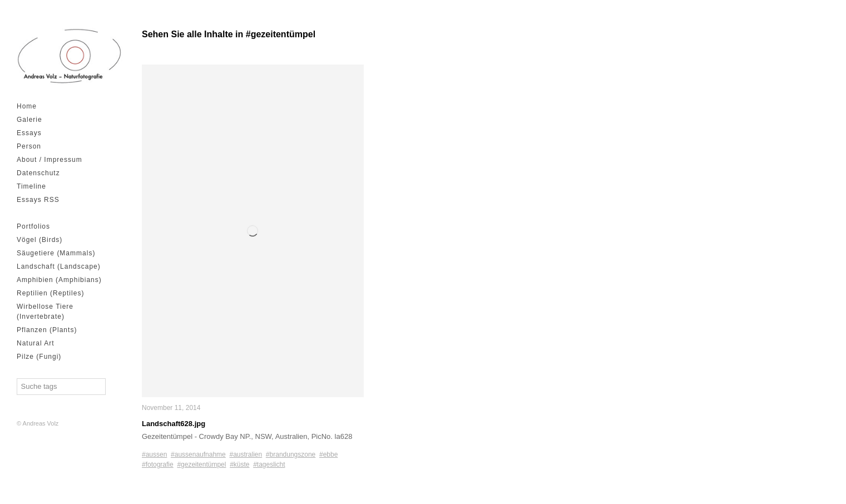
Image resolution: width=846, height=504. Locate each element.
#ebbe (328, 454)
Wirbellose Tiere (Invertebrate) (45, 312)
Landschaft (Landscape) (59, 266)
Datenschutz (38, 173)
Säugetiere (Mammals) (56, 253)
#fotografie (158, 465)
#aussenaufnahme (198, 454)
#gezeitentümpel (201, 465)
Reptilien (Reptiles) (50, 293)
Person (29, 146)
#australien (246, 454)
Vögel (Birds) (39, 240)
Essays (29, 133)
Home (27, 106)
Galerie (29, 120)
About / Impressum (50, 160)
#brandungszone (291, 454)
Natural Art (36, 343)
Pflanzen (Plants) (47, 330)
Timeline (31, 186)
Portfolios (33, 226)
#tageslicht (269, 465)
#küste (239, 465)
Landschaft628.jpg (174, 424)
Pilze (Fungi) (39, 357)
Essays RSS (38, 200)
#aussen (154, 454)
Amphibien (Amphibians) (59, 280)
